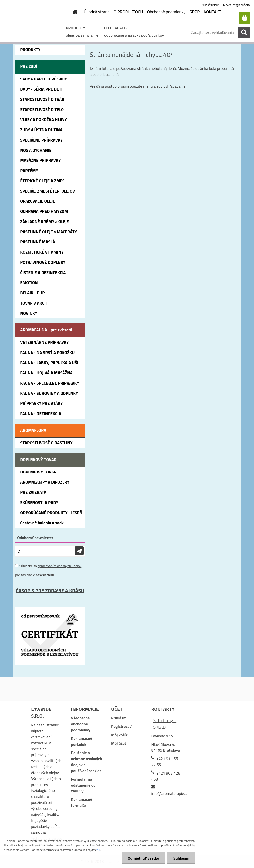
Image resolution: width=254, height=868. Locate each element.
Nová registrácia (237, 5)
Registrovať (121, 726)
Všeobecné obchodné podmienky (81, 724)
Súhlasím (181, 858)
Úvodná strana (97, 12)
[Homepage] (72, 12)
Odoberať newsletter (35, 538)
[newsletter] (79, 551)
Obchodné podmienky (166, 12)
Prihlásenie (210, 5)
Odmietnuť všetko (143, 858)
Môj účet (119, 743)
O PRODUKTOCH (128, 12)
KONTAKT (212, 12)
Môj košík (119, 735)
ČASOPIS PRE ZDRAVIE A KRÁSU (50, 590)
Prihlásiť (119, 718)
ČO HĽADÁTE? (116, 28)
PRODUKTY (76, 28)
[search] (244, 32)
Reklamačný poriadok (82, 741)
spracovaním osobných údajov (60, 566)
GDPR (195, 12)
